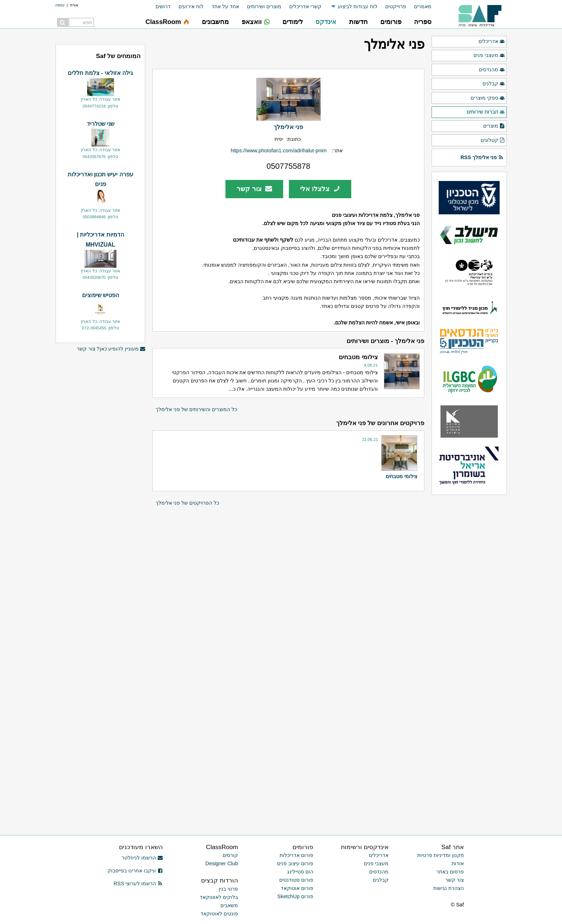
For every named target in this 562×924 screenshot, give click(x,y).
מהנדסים (492, 70)
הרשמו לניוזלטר (142, 858)
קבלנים (494, 84)
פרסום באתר (450, 872)
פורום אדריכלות (296, 855)
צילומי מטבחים (401, 476)
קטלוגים (493, 140)
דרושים (163, 6)
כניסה (60, 5)
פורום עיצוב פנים (295, 863)
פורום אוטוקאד (297, 888)
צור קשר (254, 189)
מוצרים (494, 126)
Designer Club (222, 863)
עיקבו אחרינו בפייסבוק (135, 871)
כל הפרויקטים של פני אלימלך (187, 503)
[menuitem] (419, 7)
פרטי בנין (228, 889)
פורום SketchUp (295, 896)
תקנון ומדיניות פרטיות (440, 855)
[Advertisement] (100, 466)
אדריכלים (492, 42)
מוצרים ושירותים (264, 6)
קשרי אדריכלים (305, 6)
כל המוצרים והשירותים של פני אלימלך (196, 409)
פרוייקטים (396, 6)
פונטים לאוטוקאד (219, 914)
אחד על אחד (225, 6)
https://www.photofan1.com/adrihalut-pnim (279, 151)
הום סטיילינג (300, 872)
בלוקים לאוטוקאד (219, 897)
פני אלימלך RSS (482, 158)
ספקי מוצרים (488, 98)
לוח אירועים (191, 6)
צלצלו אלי (320, 189)
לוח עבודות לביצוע (358, 6)
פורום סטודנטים (296, 880)
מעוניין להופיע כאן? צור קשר (111, 349)
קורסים (230, 855)
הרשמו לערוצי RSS (138, 883)
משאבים (229, 905)
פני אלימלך (288, 127)
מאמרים (423, 6)
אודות (458, 863)
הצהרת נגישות (449, 888)
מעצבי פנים (489, 56)
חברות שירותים (486, 112)
